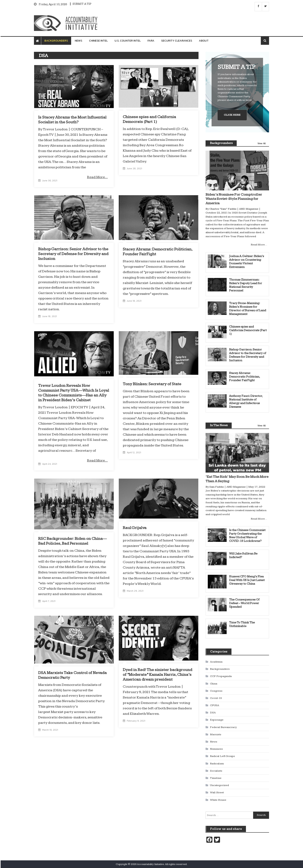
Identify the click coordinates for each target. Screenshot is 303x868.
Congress (216, 691)
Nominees (216, 749)
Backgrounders (56, 41)
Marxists (216, 734)
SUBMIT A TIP (82, 4)
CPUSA (214, 705)
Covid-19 (216, 698)
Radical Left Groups (222, 756)
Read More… (97, 177)
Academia (216, 662)
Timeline (216, 778)
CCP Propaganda (221, 676)
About (204, 41)
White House (218, 800)
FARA (151, 41)
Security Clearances (177, 41)
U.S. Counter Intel (128, 41)
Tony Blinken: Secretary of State (152, 384)
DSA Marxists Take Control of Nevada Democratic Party (72, 675)
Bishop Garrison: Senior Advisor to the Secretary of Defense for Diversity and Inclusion (73, 254)
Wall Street (217, 792)
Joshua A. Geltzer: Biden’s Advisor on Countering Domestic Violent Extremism (247, 261)
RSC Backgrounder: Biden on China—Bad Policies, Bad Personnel (72, 541)
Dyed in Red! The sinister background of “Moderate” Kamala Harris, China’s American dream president (158, 674)
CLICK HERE (232, 115)
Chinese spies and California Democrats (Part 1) (149, 119)
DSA (213, 712)
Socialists (216, 771)
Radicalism (217, 763)
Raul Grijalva (135, 528)
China (214, 683)
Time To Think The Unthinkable (242, 624)
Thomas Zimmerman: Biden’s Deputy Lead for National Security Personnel (246, 285)
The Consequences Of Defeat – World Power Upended (244, 603)
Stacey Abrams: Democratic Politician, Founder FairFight (158, 251)
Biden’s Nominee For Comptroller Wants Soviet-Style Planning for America (234, 199)
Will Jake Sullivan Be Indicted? (243, 555)
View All (262, 143)
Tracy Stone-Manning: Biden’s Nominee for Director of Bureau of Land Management (248, 308)
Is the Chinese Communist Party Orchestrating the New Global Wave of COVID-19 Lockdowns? (247, 535)
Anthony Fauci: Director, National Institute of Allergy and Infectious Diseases (246, 401)
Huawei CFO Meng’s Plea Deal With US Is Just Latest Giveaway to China (247, 580)
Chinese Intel (98, 41)
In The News (219, 425)
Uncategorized (219, 785)
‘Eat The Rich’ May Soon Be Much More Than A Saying (237, 479)
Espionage (217, 720)
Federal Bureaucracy (223, 727)
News (78, 41)
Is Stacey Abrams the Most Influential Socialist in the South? (72, 119)
